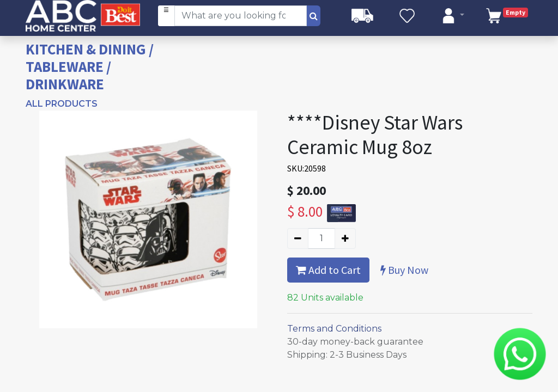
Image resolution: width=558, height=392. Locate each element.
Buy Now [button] (404, 270)
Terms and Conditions (334, 329)
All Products (62, 104)
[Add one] (345, 238)
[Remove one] (298, 238)
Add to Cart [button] (328, 270)
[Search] (314, 16)
